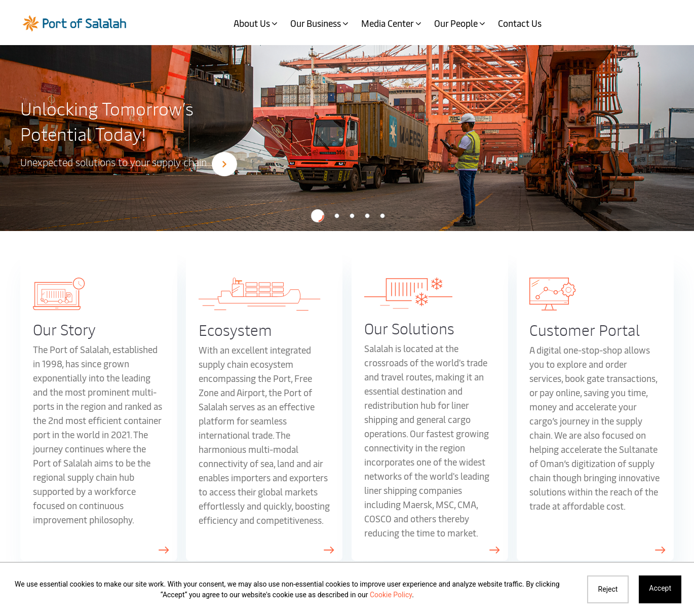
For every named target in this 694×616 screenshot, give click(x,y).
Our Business (316, 23)
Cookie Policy (391, 595)
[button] (318, 216)
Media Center (388, 23)
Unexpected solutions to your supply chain (129, 163)
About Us (252, 23)
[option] (347, 137)
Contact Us (520, 23)
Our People (456, 23)
